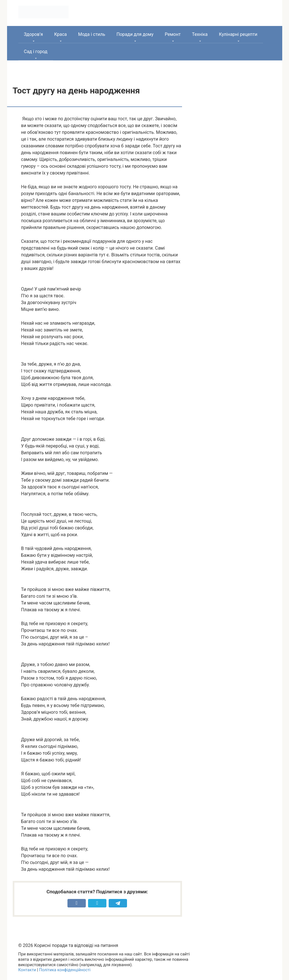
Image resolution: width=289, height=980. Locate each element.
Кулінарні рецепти (238, 34)
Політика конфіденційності (65, 970)
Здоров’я (33, 34)
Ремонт (173, 34)
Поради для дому (135, 34)
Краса (61, 34)
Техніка (200, 34)
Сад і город (36, 52)
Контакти (27, 970)
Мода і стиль (92, 34)
